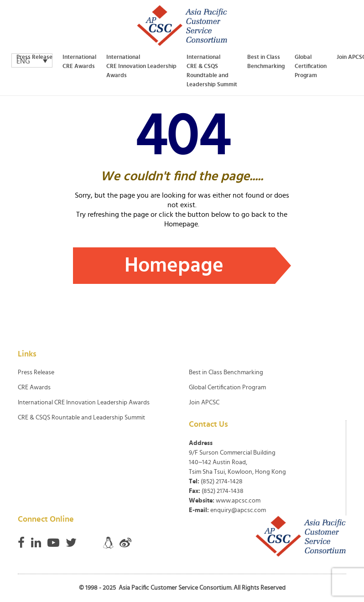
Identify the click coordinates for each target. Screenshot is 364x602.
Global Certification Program (311, 66)
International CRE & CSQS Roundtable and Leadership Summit (212, 71)
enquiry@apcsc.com (238, 510)
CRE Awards (34, 387)
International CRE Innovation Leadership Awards (141, 66)
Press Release (34, 57)
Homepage (174, 265)
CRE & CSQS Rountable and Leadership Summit (81, 418)
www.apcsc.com (238, 501)
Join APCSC (204, 403)
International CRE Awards (79, 62)
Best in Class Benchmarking (266, 62)
